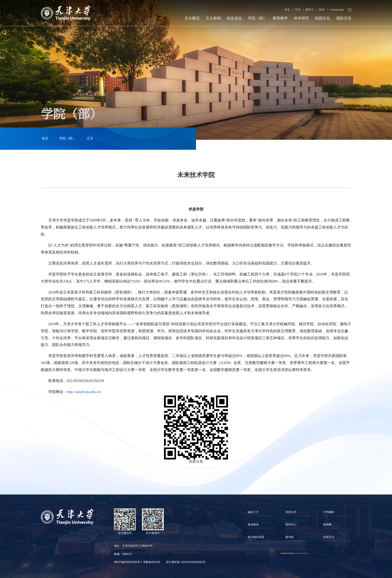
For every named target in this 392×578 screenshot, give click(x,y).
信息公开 (291, 512)
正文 (90, 138)
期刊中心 (291, 524)
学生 (298, 9)
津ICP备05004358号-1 (128, 562)
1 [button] (288, 553)
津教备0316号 (152, 562)
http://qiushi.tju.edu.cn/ (84, 392)
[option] (262, 525)
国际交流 (344, 18)
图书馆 (290, 537)
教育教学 (280, 18)
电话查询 (253, 524)
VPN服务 (329, 512)
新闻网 (327, 524)
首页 (45, 138)
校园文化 (322, 18)
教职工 (310, 9)
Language (337, 9)
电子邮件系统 (256, 537)
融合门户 (253, 512)
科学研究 (301, 18)
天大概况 (192, 18)
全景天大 (329, 537)
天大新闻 (213, 18)
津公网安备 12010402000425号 (186, 562)
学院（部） (257, 18)
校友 (322, 9)
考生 (287, 9)
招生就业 (234, 18)
